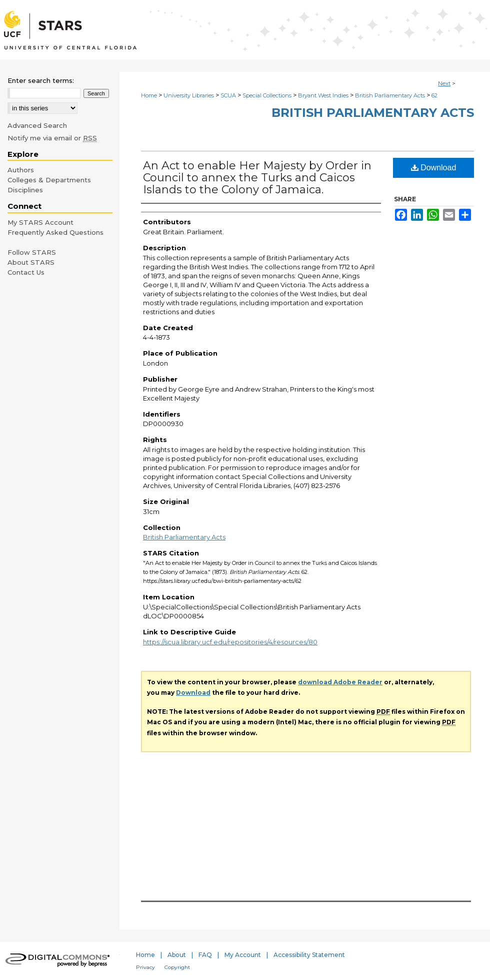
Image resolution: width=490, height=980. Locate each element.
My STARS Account (40, 222)
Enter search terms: (41, 80)
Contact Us (26, 272)
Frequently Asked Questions (55, 232)
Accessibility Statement (309, 955)
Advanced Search (37, 125)
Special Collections (267, 95)
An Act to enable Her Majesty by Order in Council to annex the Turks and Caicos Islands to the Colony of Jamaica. (257, 178)
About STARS (31, 262)
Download (434, 168)
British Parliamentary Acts (390, 95)
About (177, 955)
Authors (21, 170)
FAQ (205, 955)
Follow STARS (32, 252)
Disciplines (25, 190)
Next (444, 83)
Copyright (177, 967)
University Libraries (189, 95)
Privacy (145, 967)
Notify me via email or (52, 138)
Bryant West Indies (323, 95)
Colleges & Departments (49, 180)
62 (434, 95)
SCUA (228, 95)
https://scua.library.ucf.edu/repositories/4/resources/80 (230, 642)
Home (149, 95)
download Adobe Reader (340, 682)
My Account (243, 955)
